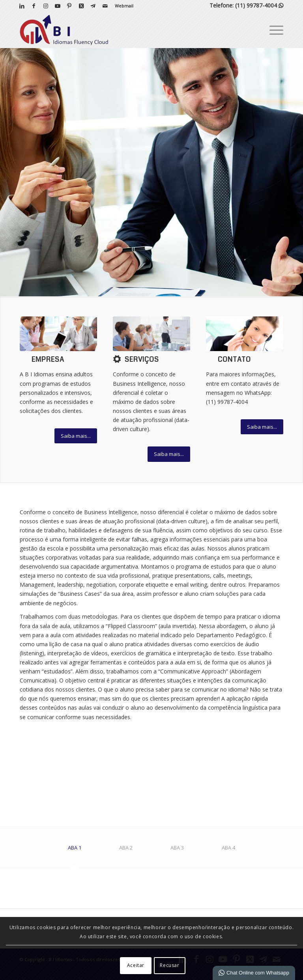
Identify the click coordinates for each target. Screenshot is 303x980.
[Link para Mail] (105, 6)
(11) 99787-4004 (259, 5)
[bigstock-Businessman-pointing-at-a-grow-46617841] (151, 334)
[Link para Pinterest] (69, 6)
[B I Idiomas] (64, 30)
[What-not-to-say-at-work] (58, 334)
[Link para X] (81, 6)
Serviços (142, 360)
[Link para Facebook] (34, 6)
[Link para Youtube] (57, 6)
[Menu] (272, 30)
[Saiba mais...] (76, 436)
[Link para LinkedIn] (22, 6)
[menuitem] (122, 6)
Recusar (169, 965)
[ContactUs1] (245, 334)
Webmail (124, 6)
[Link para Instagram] (46, 6)
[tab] (75, 851)
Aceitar (136, 965)
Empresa (48, 360)
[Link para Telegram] (93, 6)
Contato (234, 360)
